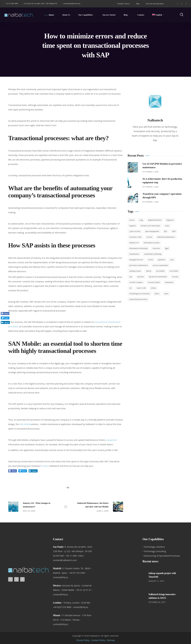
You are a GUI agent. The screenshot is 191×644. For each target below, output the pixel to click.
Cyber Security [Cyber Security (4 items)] (135, 231)
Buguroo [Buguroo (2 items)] (133, 226)
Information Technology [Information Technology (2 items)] (138, 248)
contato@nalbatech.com (71, 3)
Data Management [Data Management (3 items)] (152, 231)
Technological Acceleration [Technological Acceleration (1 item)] (140, 294)
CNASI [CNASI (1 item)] (167, 226)
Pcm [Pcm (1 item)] (172, 260)
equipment (112, 440)
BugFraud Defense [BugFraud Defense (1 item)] (155, 220)
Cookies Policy (98, 640)
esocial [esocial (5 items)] (149, 237)
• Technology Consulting (154, 551)
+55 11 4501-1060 (11, 3)
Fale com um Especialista (155, 4)
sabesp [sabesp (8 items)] (149, 271)
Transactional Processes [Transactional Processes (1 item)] (138, 299)
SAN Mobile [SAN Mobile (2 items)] (160, 271)
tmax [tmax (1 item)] (166, 294)
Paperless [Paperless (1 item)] (162, 260)
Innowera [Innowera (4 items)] (156, 248)
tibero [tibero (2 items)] (157, 294)
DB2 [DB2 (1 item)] (166, 231)
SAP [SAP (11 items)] (131, 277)
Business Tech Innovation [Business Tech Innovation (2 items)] (150, 226)
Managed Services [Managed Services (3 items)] (136, 260)
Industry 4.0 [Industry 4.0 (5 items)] (134, 243)
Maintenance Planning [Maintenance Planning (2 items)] (153, 254)
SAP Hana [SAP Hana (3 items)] (140, 277)
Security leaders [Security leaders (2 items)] (154, 282)
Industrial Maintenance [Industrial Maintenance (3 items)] (166, 237)
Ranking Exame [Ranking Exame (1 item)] (135, 271)
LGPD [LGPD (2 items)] (167, 248)
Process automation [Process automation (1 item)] (160, 265)
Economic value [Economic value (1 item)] (135, 237)
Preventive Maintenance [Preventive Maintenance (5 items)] (139, 265)
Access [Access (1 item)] (132, 220)
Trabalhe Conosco (123, 4)
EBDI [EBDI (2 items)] (174, 231)
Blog (138, 4)
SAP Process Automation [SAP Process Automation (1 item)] (158, 277)
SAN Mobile (25, 424)
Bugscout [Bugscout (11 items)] (170, 220)
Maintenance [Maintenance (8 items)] (134, 254)
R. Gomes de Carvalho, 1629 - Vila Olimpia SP (40, 3)
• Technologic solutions (154, 547)
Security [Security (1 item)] (175, 277)
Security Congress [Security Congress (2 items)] (136, 282)
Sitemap (111, 640)
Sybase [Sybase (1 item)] (153, 288)
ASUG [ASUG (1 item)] (141, 220)
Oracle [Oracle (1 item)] (151, 260)
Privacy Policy (83, 640)
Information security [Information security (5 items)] (152, 243)
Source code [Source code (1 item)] (141, 288)
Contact (45, 466)
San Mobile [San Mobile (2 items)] (174, 271)
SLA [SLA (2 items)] (130, 288)
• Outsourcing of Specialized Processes (161, 556)
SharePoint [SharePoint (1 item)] (169, 282)
